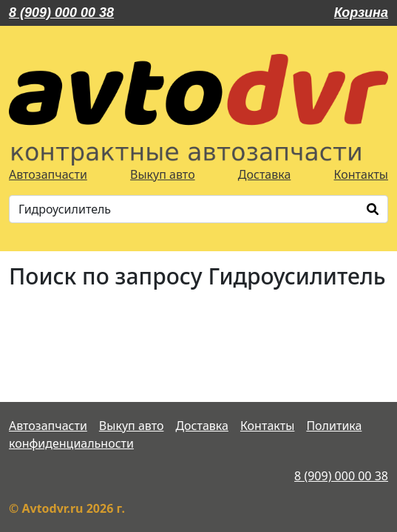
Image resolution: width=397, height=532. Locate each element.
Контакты (361, 174)
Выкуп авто (163, 174)
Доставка (265, 174)
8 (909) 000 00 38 (61, 13)
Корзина (361, 13)
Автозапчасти (48, 174)
